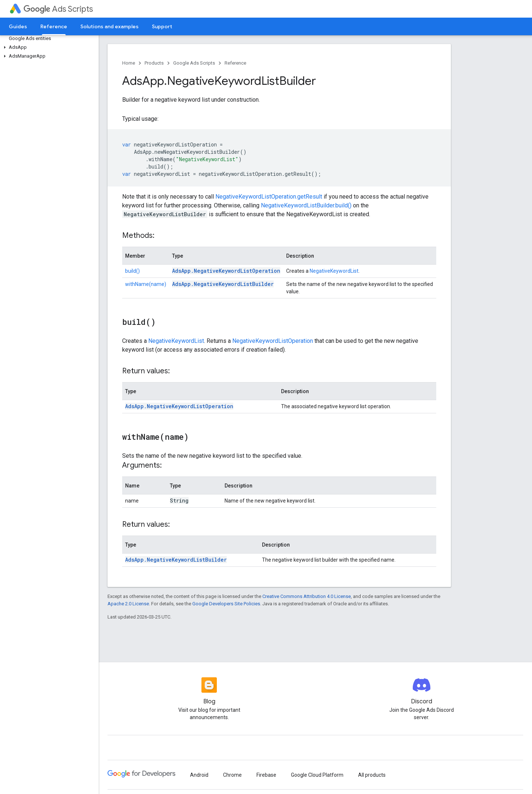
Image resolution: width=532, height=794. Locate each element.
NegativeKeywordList (334, 271)
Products (154, 63)
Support (162, 26)
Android (199, 775)
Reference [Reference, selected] (54, 26)
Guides (18, 26)
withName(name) (146, 284)
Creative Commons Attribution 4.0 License (307, 596)
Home (129, 63)
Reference (235, 63)
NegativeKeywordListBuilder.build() (306, 205)
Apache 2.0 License (128, 604)
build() (132, 271)
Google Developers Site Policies (226, 604)
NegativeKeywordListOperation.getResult (269, 197)
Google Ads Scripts (194, 63)
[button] (48, 47)
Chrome (232, 775)
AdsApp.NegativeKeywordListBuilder (223, 284)
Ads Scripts (58, 9)
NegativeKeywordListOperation (273, 341)
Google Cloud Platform (317, 775)
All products (372, 775)
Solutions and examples (110, 26)
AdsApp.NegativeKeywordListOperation (226, 271)
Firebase (266, 775)
